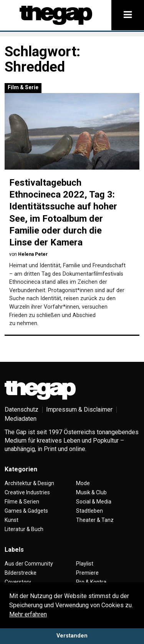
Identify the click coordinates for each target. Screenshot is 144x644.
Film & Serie (23, 87)
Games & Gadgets (26, 511)
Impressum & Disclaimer (79, 409)
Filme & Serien (22, 502)
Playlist (85, 564)
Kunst (12, 520)
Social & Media (94, 502)
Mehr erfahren (28, 614)
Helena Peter (33, 254)
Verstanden (72, 636)
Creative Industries (27, 492)
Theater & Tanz (95, 520)
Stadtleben (89, 511)
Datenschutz (22, 409)
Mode (83, 483)
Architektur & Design (29, 483)
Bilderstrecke (21, 573)
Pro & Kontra (91, 582)
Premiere (87, 573)
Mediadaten (21, 419)
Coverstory (18, 582)
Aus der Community (29, 564)
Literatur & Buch (24, 529)
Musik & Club (91, 492)
